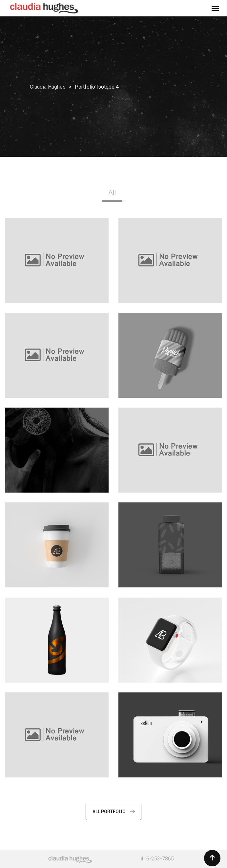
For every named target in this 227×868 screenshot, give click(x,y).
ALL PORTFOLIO (113, 812)
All (112, 192)
